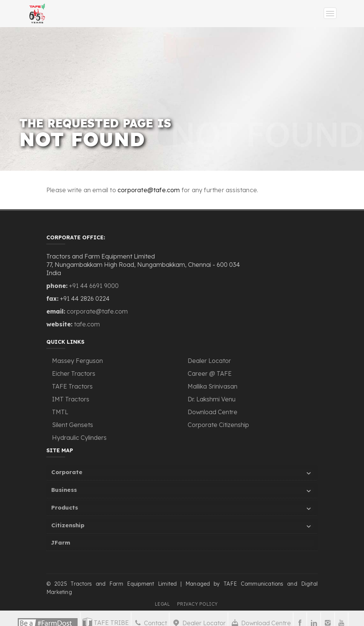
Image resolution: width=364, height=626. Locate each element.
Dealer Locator (209, 361)
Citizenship (182, 526)
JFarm (60, 543)
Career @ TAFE (210, 373)
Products (182, 509)
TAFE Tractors (72, 386)
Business (182, 491)
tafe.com (87, 324)
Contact (150, 622)
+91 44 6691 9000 (94, 286)
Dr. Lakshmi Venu (212, 399)
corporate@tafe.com (149, 190)
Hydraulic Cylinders (79, 438)
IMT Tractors (71, 399)
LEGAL (163, 604)
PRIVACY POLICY (197, 604)
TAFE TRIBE (106, 622)
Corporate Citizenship (218, 425)
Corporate (182, 473)
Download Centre (213, 412)
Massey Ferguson (77, 361)
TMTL (60, 412)
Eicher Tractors (74, 373)
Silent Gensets (73, 425)
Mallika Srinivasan (213, 386)
